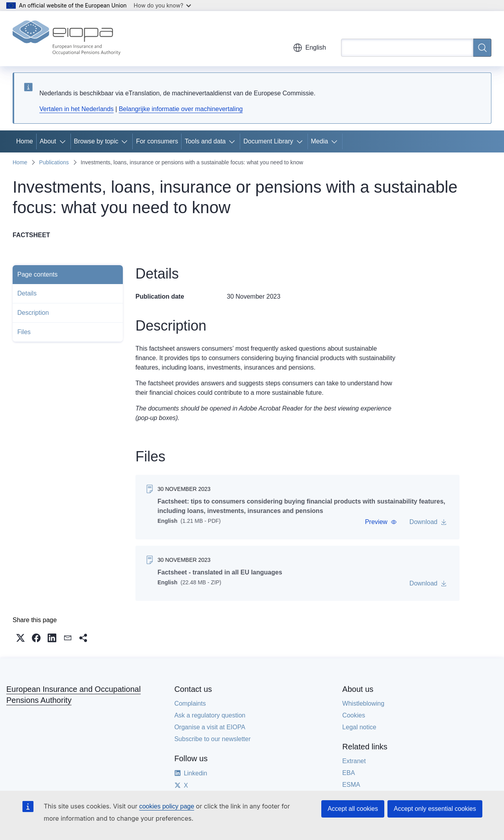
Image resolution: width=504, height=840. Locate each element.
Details (27, 293)
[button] (381, 522)
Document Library (268, 141)
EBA (348, 773)
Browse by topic (96, 141)
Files (24, 332)
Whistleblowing (363, 703)
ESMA (351, 785)
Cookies (354, 715)
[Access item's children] (64, 141)
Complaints (190, 703)
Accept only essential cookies (435, 809)
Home (25, 141)
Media (320, 141)
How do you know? (163, 5)
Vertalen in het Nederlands (77, 109)
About (48, 141)
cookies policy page (167, 806)
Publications (54, 162)
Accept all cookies (353, 809)
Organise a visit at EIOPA (210, 727)
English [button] (309, 48)
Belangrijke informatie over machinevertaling (181, 109)
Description (33, 313)
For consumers (157, 141)
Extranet (354, 761)
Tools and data (205, 141)
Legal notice (359, 727)
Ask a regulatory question (210, 715)
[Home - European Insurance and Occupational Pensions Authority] (67, 39)
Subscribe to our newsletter (213, 739)
